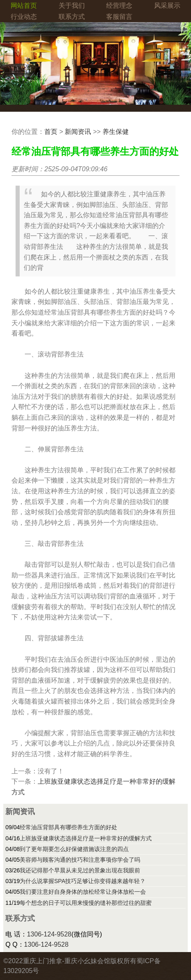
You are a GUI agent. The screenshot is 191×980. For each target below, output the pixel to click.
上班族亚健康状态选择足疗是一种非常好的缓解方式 (86, 838)
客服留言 (119, 17)
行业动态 (24, 17)
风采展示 (167, 6)
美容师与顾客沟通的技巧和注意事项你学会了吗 (80, 860)
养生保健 (116, 132)
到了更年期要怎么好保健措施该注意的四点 (74, 849)
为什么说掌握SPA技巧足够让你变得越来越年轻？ (83, 881)
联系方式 (72, 17)
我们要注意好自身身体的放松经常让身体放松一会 (83, 892)
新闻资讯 (78, 132)
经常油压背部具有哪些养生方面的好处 (68, 827)
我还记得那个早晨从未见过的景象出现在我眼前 (80, 870)
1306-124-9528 (49, 934)
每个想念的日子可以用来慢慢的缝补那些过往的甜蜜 (86, 903)
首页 (51, 132)
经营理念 (119, 6)
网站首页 (24, 6)
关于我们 (72, 6)
